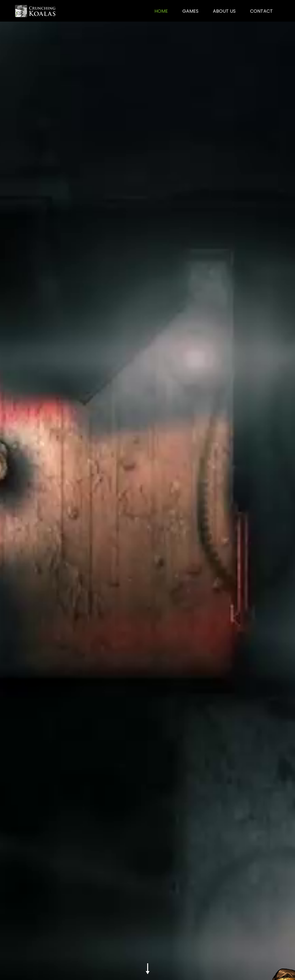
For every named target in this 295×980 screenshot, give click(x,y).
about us (224, 11)
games (190, 11)
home (161, 11)
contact (261, 11)
